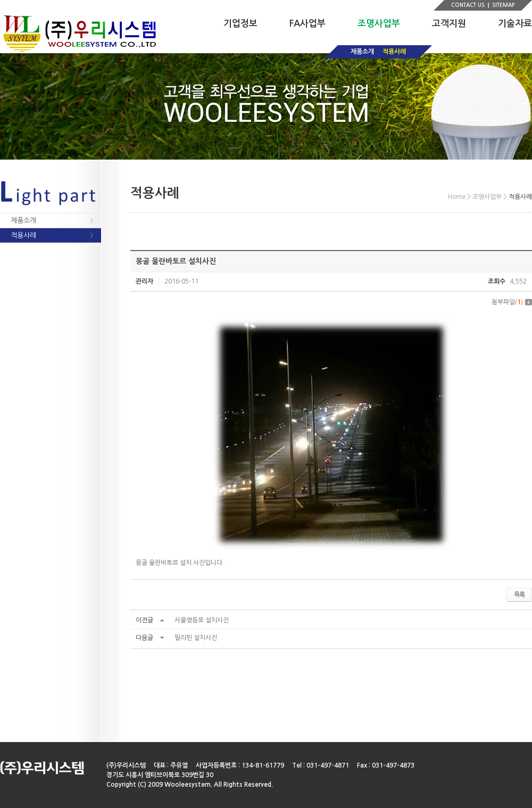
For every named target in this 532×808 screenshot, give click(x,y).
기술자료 (515, 24)
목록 (519, 595)
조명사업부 (379, 24)
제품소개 (362, 52)
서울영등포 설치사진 (202, 620)
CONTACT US (468, 5)
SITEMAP (503, 5)
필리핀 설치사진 (196, 638)
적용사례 (394, 52)
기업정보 (240, 24)
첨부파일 (512, 302)
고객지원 (449, 24)
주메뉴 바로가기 (0, 0)
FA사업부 (307, 24)
